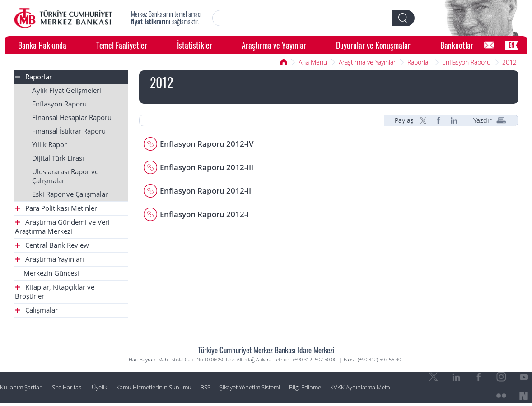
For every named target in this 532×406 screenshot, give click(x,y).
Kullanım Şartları (21, 387)
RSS (205, 387)
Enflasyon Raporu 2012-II (205, 191)
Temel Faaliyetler (122, 45)
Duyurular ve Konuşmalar (373, 45)
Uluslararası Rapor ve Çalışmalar (65, 176)
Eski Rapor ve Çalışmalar (70, 194)
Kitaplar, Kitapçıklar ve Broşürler (55, 292)
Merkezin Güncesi (51, 273)
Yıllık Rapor (49, 145)
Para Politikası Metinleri (57, 208)
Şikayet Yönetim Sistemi (250, 387)
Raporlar (419, 62)
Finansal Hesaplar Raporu (72, 118)
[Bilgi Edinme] (489, 45)
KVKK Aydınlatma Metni (361, 387)
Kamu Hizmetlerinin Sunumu (154, 387)
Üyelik (99, 387)
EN (512, 45)
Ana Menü (313, 62)
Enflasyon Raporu (466, 62)
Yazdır (483, 120)
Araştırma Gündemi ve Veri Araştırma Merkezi (62, 227)
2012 (509, 62)
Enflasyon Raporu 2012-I (204, 214)
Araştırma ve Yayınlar (274, 45)
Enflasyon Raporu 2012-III (207, 167)
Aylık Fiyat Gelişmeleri (67, 90)
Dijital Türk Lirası (58, 158)
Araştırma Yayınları (49, 259)
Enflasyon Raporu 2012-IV (207, 144)
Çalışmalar (36, 310)
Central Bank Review (52, 245)
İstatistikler (195, 45)
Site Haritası (67, 387)
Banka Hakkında (42, 45)
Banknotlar (457, 45)
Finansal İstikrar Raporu (69, 131)
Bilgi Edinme (305, 387)
